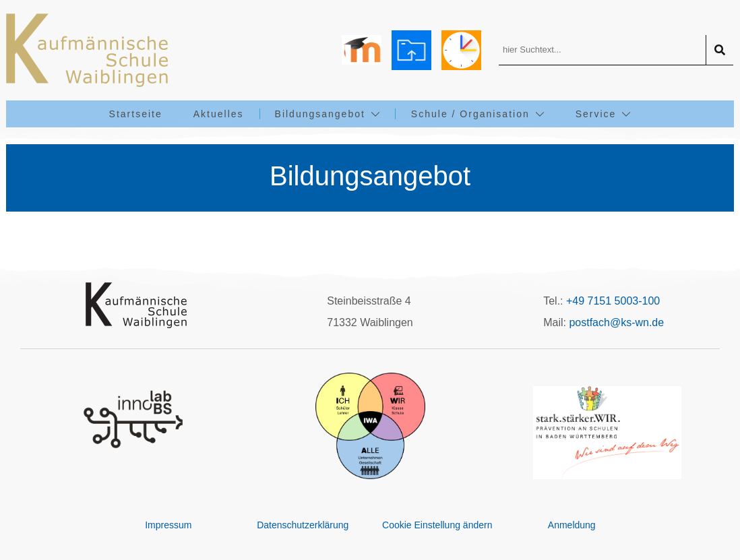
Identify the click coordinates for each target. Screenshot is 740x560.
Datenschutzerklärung (303, 525)
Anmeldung (572, 525)
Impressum (168, 525)
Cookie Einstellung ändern (437, 525)
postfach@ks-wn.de (616, 322)
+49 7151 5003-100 (613, 301)
